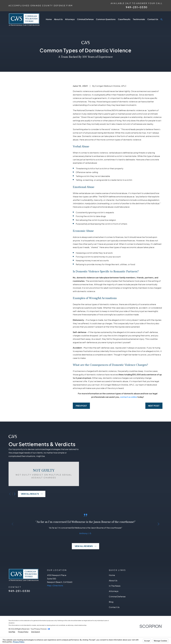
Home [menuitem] (49, 19)
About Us (113, 588)
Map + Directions (55, 593)
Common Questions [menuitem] (106, 19)
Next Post (154, 406)
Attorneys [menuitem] (70, 19)
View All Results (28, 498)
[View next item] (11, 498)
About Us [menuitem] (58, 19)
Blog (111, 609)
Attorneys (114, 599)
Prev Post (81, 406)
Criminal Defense (117, 604)
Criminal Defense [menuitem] (85, 19)
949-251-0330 (137, 7)
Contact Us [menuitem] (153, 19)
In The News (115, 593)
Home (112, 583)
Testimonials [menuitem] (139, 19)
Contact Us (114, 615)
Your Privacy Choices (40, 636)
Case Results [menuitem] (124, 19)
